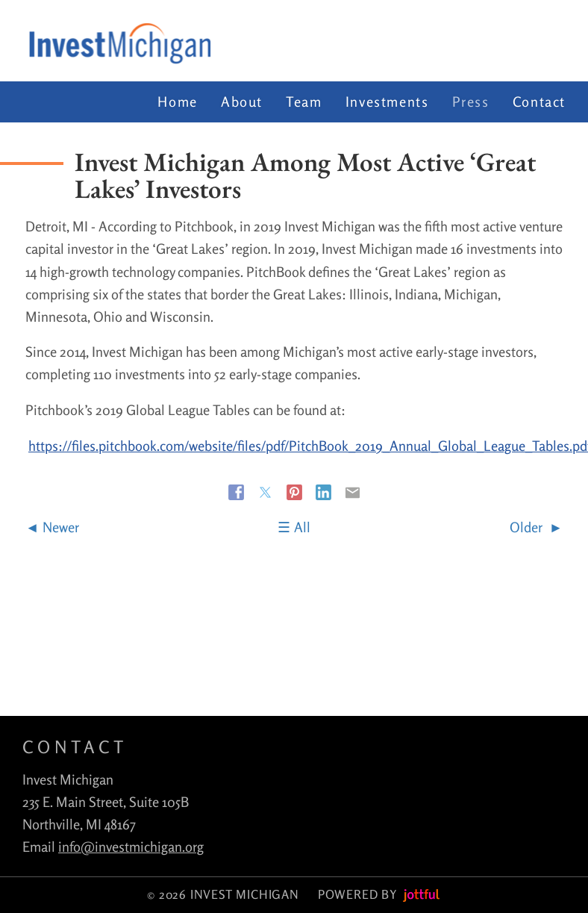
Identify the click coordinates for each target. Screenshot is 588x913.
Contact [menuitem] (539, 102)
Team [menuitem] (304, 102)
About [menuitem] (242, 102)
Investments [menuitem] (387, 102)
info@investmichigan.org (131, 847)
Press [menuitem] (471, 102)
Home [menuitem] (177, 102)
